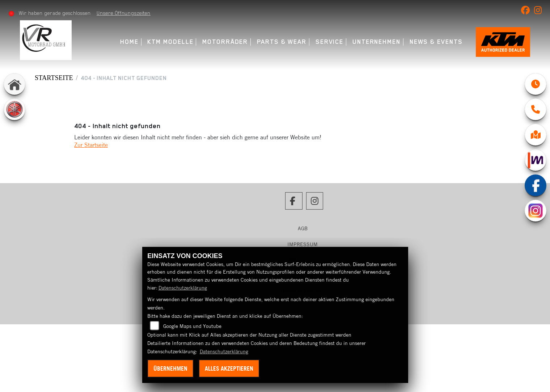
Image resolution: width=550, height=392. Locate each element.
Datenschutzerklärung (183, 288)
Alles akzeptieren (229, 368)
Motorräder (225, 42)
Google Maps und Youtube (192, 326)
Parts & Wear (282, 42)
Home (129, 42)
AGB (303, 228)
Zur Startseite (91, 145)
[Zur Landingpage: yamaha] (14, 109)
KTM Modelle (170, 42)
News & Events (436, 42)
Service (329, 42)
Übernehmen (170, 368)
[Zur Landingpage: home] (14, 84)
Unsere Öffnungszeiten (124, 13)
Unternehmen (376, 42)
